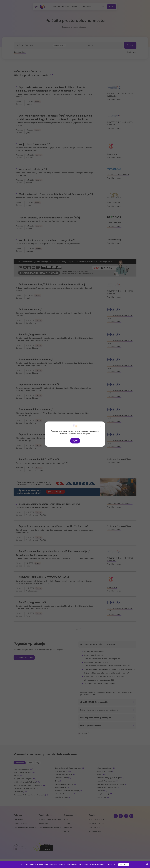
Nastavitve (112, 865)
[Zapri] (100, 426)
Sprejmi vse (124, 865)
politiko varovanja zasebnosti (94, 865)
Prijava (75, 441)
